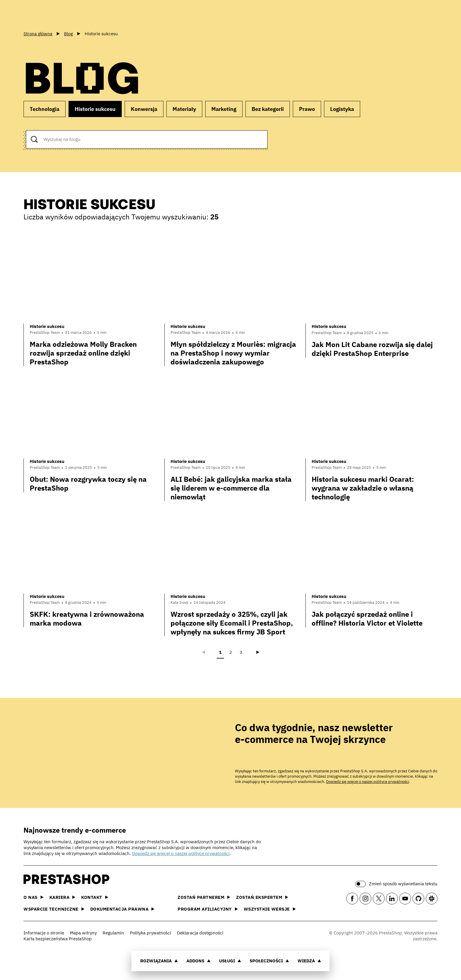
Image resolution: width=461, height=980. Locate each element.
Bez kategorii (268, 109)
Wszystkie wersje (270, 909)
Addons (198, 961)
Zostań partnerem (204, 897)
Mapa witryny (83, 933)
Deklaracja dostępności (200, 933)
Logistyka (342, 109)
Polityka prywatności (151, 933)
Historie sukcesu (95, 109)
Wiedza (309, 961)
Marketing (224, 109)
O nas (34, 897)
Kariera (62, 897)
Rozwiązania (159, 961)
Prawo (307, 109)
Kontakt (95, 897)
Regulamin (113, 933)
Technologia (45, 109)
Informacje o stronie (44, 933)
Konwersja (144, 109)
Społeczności (269, 961)
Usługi (230, 961)
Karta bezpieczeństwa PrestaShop (58, 939)
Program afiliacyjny (208, 909)
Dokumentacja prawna (122, 909)
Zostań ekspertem (262, 897)
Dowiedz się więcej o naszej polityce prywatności (368, 782)
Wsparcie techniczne (54, 909)
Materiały (184, 109)
